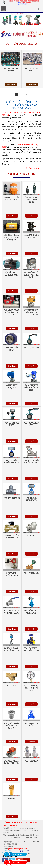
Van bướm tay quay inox (32, 70)
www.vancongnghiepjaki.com (21, 851)
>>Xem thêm (33, 168)
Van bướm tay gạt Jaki (11, 70)
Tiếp (25, 94)
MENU (3, 9)
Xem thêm (11, 84)
